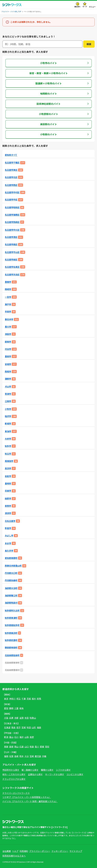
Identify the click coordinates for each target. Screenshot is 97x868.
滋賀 (22, 718)
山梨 (27, 737)
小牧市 (8, 409)
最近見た (77, 7)
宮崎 (32, 756)
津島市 (8, 334)
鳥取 (6, 747)
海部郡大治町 (11, 588)
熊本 (22, 756)
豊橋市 (8, 282)
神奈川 (12, 699)
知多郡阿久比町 (12, 611)
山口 (27, 747)
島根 (11, 747)
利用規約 (24, 851)
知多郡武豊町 (11, 640)
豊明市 (8, 484)
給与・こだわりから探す (14, 774)
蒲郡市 (8, 379)
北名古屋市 (10, 521)
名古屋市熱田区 (12, 222)
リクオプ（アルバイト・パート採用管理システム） (27, 797)
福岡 (6, 756)
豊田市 (8, 356)
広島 (22, 747)
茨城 (29, 699)
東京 (6, 699)
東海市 (8, 431)
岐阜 (22, 708)
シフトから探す (63, 770)
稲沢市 (8, 416)
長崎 (16, 756)
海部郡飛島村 (11, 603)
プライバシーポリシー (40, 851)
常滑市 (8, 394)
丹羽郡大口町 (11, 573)
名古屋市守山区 (12, 252)
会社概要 (7, 851)
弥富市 (8, 528)
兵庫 (11, 718)
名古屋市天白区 (12, 275)
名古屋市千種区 (12, 163)
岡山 (16, 747)
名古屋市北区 (11, 177)
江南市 (8, 401)
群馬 (39, 699)
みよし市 (9, 536)
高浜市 (8, 468)
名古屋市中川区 (12, 230)
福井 (22, 737)
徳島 (32, 747)
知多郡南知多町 (12, 625)
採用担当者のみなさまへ (14, 856)
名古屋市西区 (11, 185)
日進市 (8, 491)
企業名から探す (35, 774)
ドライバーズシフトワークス (16, 793)
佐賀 (11, 756)
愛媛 (42, 747)
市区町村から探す (11, 770)
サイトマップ (76, 851)
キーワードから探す (55, 774)
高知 (47, 747)
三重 (16, 708)
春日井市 (9, 319)
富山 (11, 737)
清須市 (8, 513)
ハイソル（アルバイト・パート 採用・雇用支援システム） (30, 801)
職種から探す (47, 770)
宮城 (24, 727)
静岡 (11, 708)
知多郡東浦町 (11, 618)
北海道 (7, 727)
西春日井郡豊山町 (13, 566)
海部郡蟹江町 (11, 596)
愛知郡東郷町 (11, 558)
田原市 (8, 499)
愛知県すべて (11, 155)
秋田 (29, 727)
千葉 (24, 699)
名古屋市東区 (11, 170)
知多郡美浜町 (11, 633)
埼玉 (18, 699)
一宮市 (8, 297)
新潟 (6, 737)
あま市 (8, 543)
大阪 (6, 718)
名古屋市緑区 (11, 260)
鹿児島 (38, 756)
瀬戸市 (8, 304)
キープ (85, 7)
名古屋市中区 (11, 200)
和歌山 (33, 718)
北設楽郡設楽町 (12, 655)
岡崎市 (8, 289)
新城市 (8, 424)
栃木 (34, 699)
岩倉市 (8, 476)
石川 (16, 737)
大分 (27, 756)
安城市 (8, 364)
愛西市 (8, 506)
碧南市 (8, 342)
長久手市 (9, 551)
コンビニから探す (75, 774)
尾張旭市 (9, 461)
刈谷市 (8, 349)
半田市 (8, 312)
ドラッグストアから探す (14, 779)
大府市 (8, 439)
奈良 (27, 718)
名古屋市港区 (11, 237)
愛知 (6, 708)
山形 (34, 727)
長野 (32, 737)
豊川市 (8, 327)
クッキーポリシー (60, 851)
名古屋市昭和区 (12, 207)
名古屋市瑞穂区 (12, 215)
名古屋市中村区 (12, 192)
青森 (13, 727)
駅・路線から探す (30, 770)
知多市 (8, 446)
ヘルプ (15, 851)
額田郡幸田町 (11, 648)
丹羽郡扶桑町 (11, 580)
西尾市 (8, 372)
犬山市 (8, 387)
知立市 (8, 454)
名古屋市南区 (11, 244)
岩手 (18, 727)
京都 (16, 718)
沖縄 (44, 756)
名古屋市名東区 (12, 267)
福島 (39, 727)
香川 (37, 747)
